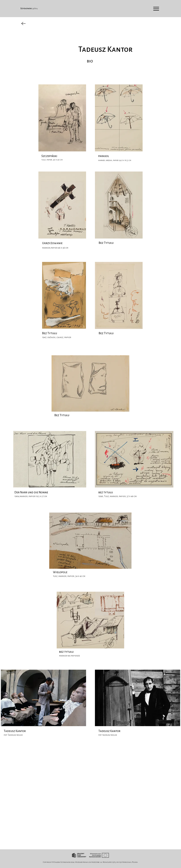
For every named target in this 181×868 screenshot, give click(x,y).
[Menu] (156, 9)
